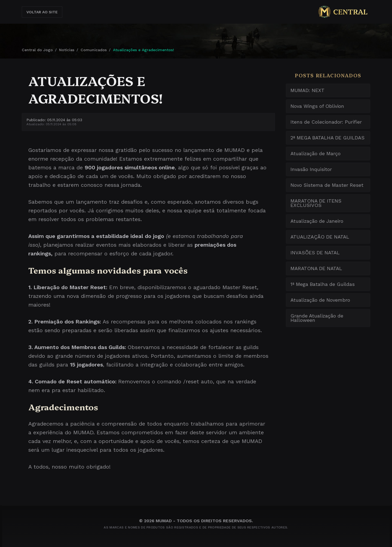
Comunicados (94, 50)
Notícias (67, 50)
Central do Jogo (37, 50)
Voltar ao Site (42, 12)
